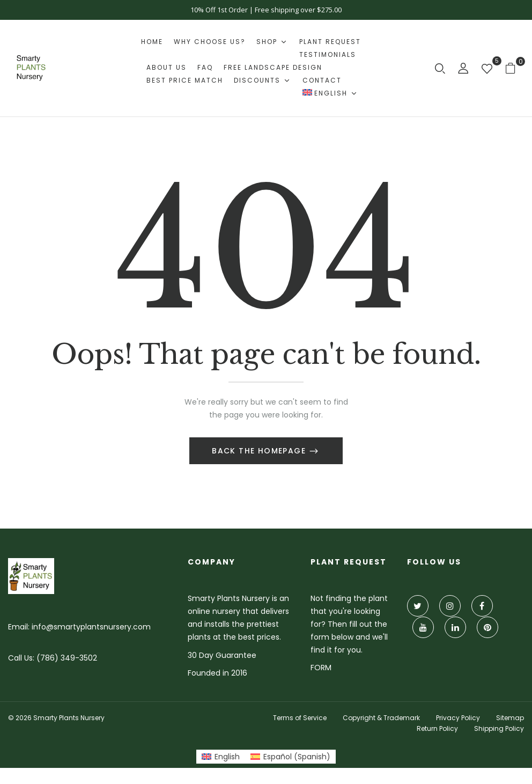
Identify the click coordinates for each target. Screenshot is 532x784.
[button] (515, 68)
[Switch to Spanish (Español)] (290, 757)
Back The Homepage (260, 451)
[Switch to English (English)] (221, 757)
